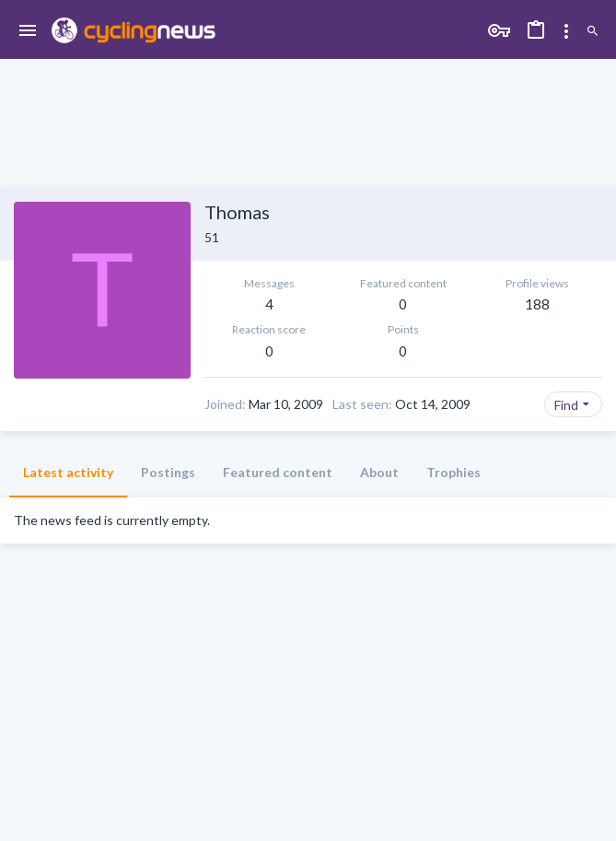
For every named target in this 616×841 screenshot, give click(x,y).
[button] (28, 31)
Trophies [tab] (453, 472)
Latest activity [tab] (68, 472)
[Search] (593, 32)
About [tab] (379, 472)
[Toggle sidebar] (566, 31)
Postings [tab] (168, 472)
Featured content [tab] (278, 472)
